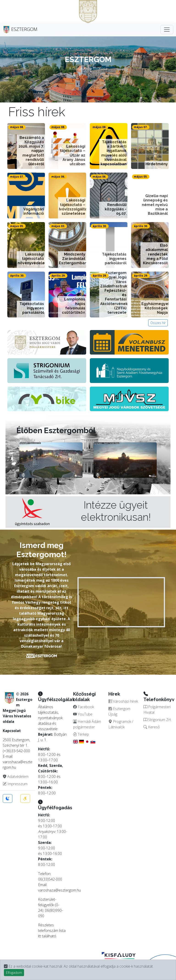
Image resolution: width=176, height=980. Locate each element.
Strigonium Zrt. (158, 720)
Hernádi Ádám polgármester (87, 724)
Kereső (152, 727)
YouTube (83, 714)
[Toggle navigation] (167, 30)
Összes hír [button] (158, 323)
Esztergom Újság (119, 711)
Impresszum (15, 784)
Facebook (84, 707)
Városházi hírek (123, 701)
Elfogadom (14, 973)
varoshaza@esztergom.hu (59, 890)
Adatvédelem (16, 776)
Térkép (81, 734)
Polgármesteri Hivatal (157, 710)
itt (40, 936)
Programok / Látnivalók (121, 724)
